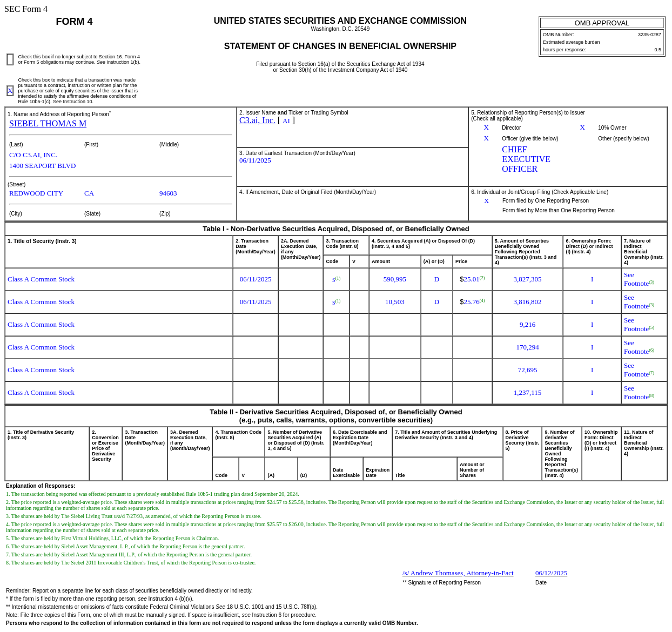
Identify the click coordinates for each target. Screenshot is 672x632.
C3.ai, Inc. (257, 120)
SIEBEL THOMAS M (48, 123)
